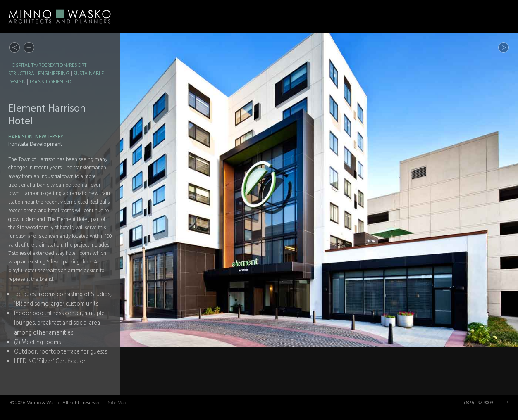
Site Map (118, 403)
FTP (504, 403)
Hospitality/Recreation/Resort (47, 66)
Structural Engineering (39, 74)
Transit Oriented (50, 82)
